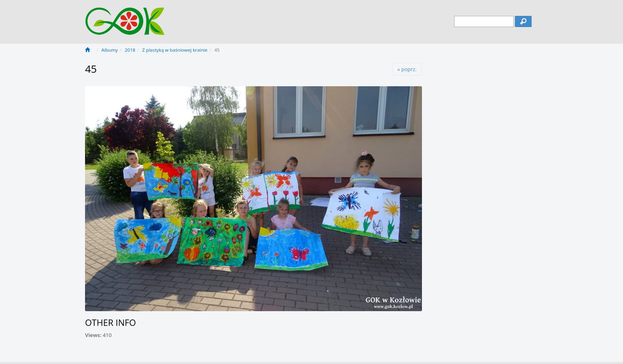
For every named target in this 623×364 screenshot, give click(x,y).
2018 (130, 50)
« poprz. (407, 69)
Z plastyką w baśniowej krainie (175, 50)
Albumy (109, 50)
